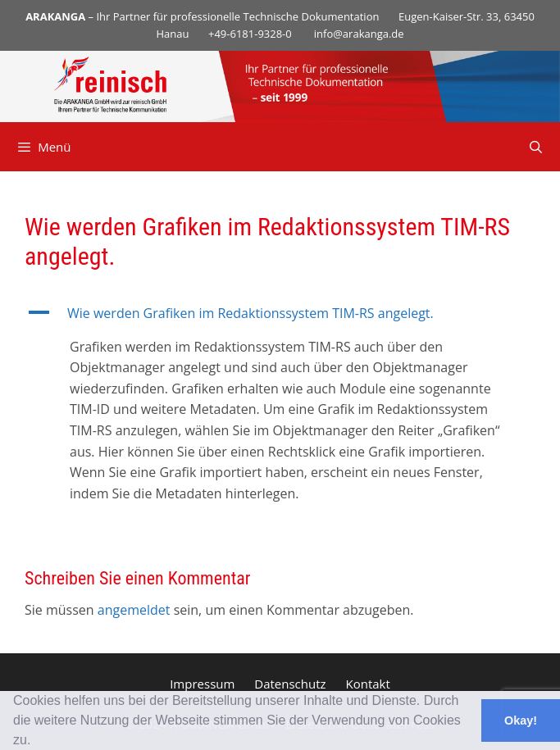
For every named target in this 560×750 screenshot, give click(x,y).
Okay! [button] (521, 720)
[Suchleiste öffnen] (536, 147)
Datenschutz (290, 684)
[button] (37, 742)
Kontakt (368, 684)
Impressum (202, 684)
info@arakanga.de (359, 34)
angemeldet (134, 610)
